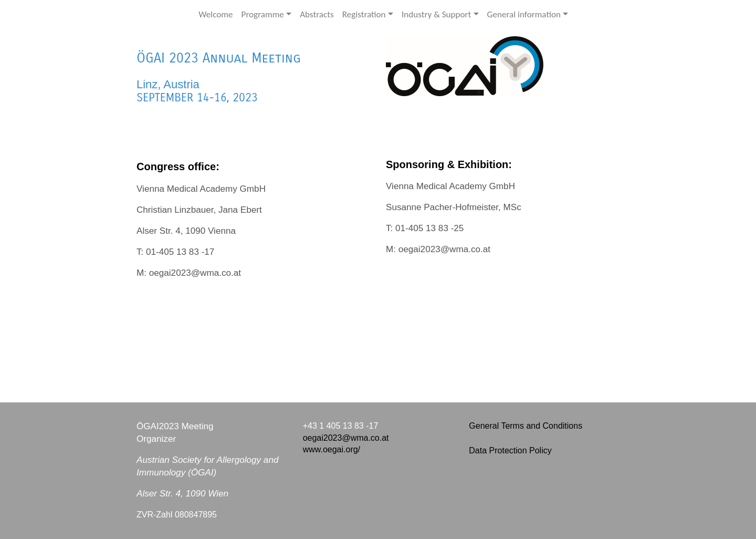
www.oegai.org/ (332, 449)
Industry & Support (436, 14)
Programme (263, 14)
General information (524, 14)
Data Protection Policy (510, 450)
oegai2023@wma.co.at (346, 438)
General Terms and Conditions (526, 426)
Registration (364, 14)
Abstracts (317, 14)
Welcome (216, 14)
